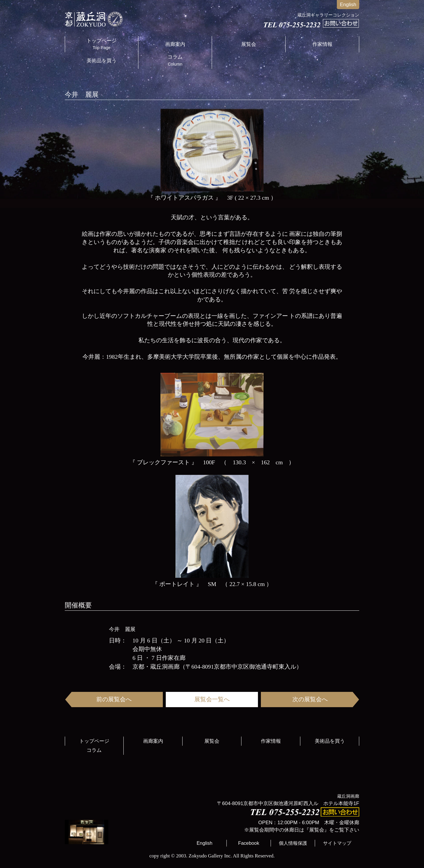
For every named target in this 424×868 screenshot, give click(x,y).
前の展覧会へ (114, 699)
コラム (175, 60)
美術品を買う (102, 61)
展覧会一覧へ (212, 699)
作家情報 (322, 44)
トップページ (102, 44)
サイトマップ (337, 843)
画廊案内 (175, 44)
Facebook (249, 843)
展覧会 (249, 44)
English (348, 5)
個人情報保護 (293, 843)
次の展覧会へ (310, 699)
